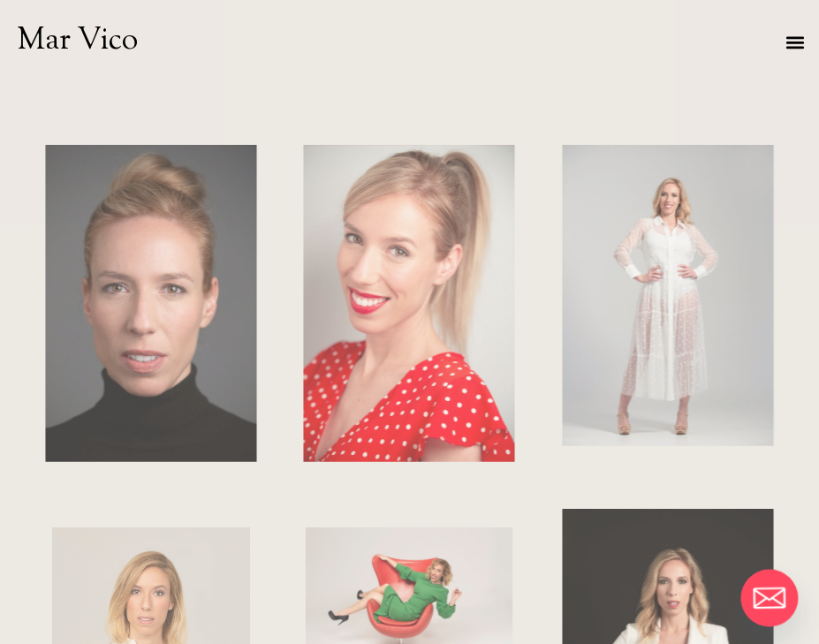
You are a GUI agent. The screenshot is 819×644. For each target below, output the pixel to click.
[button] (796, 42)
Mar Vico (78, 41)
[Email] (770, 598)
